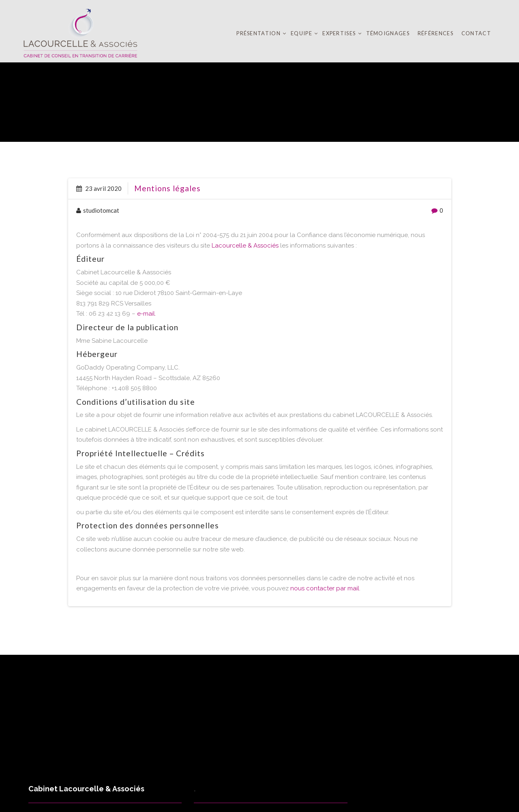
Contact (476, 33)
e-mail (146, 314)
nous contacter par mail (325, 588)
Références (435, 33)
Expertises (340, 33)
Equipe (302, 33)
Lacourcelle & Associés (245, 246)
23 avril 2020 (99, 188)
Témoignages (388, 33)
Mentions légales (167, 188)
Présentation (259, 33)
